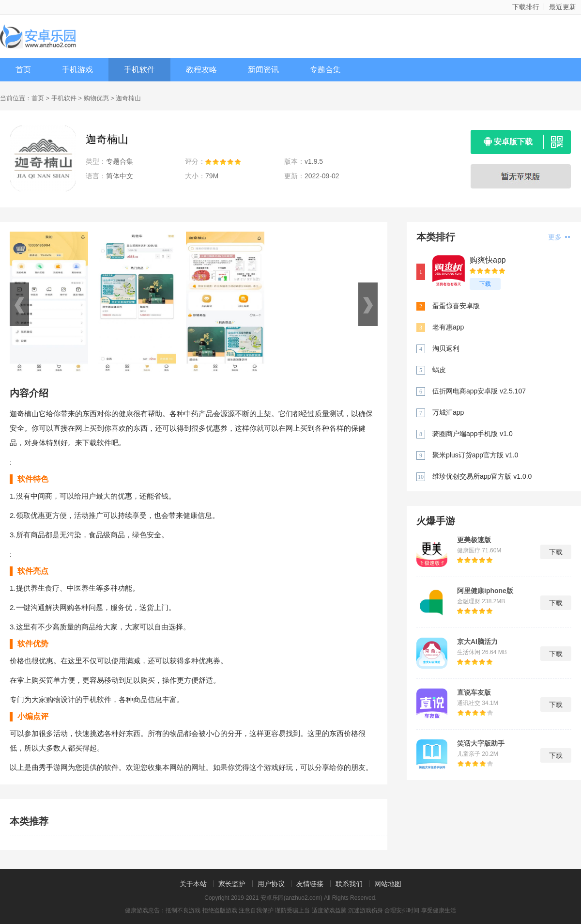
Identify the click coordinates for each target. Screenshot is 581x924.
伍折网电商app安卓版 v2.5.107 (479, 391)
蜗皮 (439, 370)
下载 (485, 284)
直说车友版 (474, 692)
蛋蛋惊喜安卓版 (456, 306)
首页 (23, 70)
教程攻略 (201, 70)
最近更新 (563, 7)
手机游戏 (77, 70)
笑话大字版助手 (481, 743)
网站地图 (388, 884)
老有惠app (448, 327)
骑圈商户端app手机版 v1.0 (473, 434)
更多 (559, 237)
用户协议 (271, 884)
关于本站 (193, 884)
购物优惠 (96, 98)
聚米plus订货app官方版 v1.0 (475, 455)
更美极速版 (474, 540)
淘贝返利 (446, 348)
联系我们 (349, 884)
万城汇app (448, 412)
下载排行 (526, 7)
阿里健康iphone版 (485, 591)
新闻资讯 (263, 70)
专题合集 (325, 70)
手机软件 (139, 70)
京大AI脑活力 (477, 642)
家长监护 (232, 884)
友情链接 (310, 884)
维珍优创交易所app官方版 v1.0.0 (482, 476)
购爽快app (488, 260)
